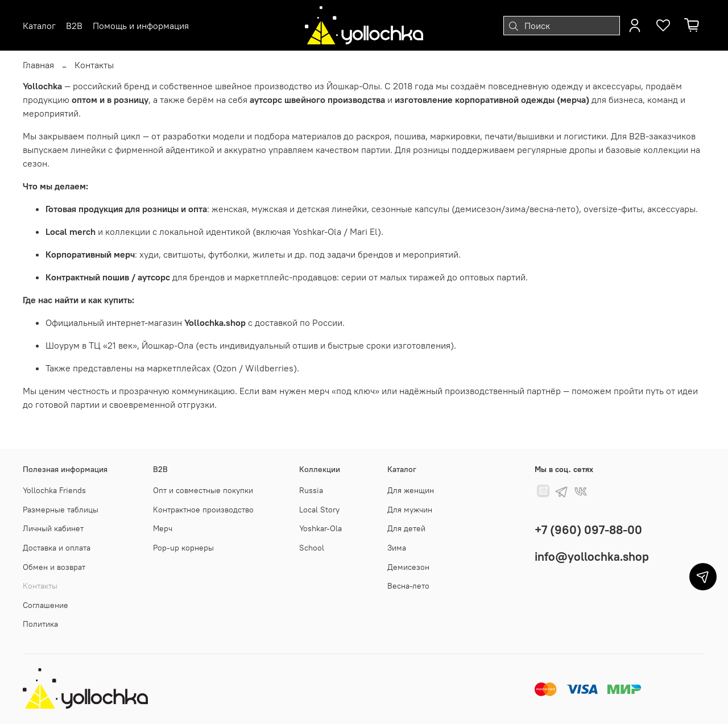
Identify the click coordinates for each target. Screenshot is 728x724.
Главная (38, 65)
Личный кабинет (53, 528)
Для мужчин (410, 510)
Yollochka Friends (54, 490)
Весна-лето (408, 586)
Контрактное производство (203, 510)
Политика (40, 624)
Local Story (319, 510)
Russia (311, 490)
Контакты (40, 586)
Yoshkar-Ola (320, 528)
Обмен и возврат (54, 567)
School (312, 548)
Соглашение (45, 605)
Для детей (406, 528)
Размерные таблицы (61, 510)
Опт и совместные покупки (203, 490)
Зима (397, 548)
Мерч (163, 528)
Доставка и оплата (57, 548)
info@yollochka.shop (592, 557)
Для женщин (411, 490)
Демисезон (408, 567)
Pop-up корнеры (183, 548)
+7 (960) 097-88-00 (588, 530)
